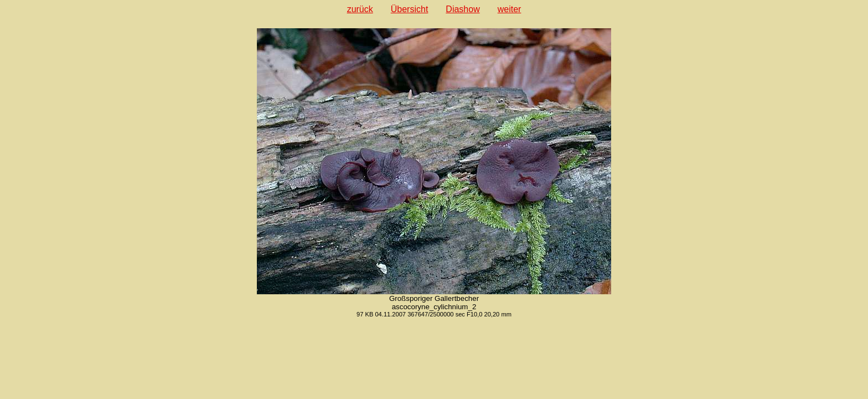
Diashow (463, 9)
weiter (510, 9)
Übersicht (410, 9)
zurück (360, 9)
